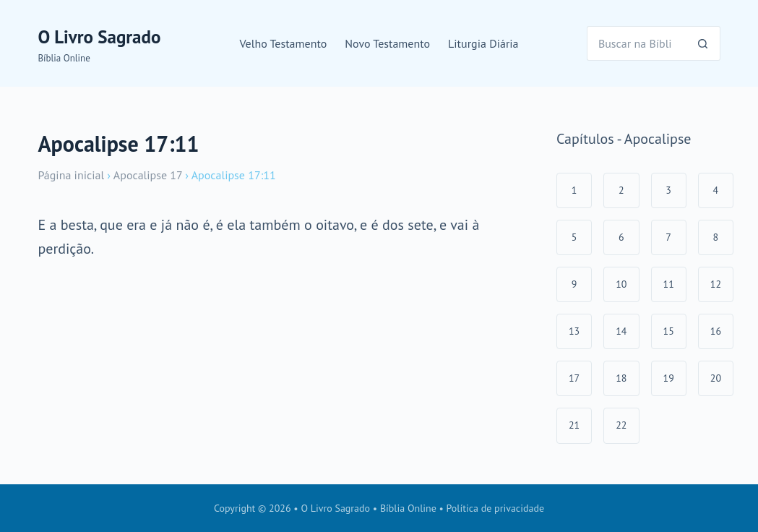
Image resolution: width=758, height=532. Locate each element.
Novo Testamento (387, 43)
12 (716, 284)
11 (669, 284)
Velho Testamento (283, 43)
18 (621, 378)
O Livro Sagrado (99, 37)
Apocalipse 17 (148, 175)
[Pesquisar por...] (636, 43)
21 (574, 425)
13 (574, 331)
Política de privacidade (496, 508)
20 (716, 378)
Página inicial (71, 175)
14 (621, 331)
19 (669, 378)
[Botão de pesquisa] (703, 43)
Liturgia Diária (483, 43)
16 (716, 331)
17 (574, 378)
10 (621, 284)
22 (621, 425)
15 (669, 331)
